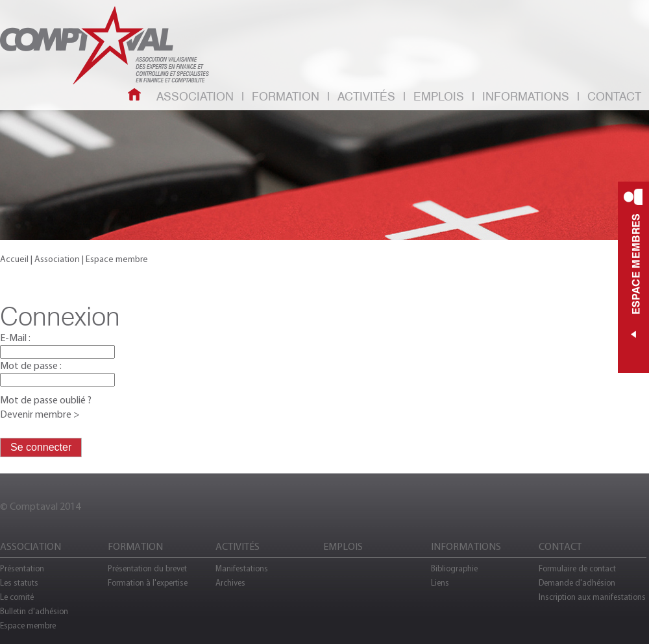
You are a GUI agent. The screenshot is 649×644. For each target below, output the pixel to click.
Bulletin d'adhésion (34, 611)
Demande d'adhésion (577, 583)
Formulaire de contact (577, 568)
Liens (440, 583)
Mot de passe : (31, 365)
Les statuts (19, 583)
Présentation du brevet (147, 568)
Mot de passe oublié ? (46, 400)
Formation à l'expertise (148, 583)
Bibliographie (454, 568)
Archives (230, 583)
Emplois (439, 97)
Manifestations (242, 568)
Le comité (17, 597)
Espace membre (28, 626)
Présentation (22, 568)
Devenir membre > (40, 414)
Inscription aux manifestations (592, 597)
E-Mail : (15, 338)
